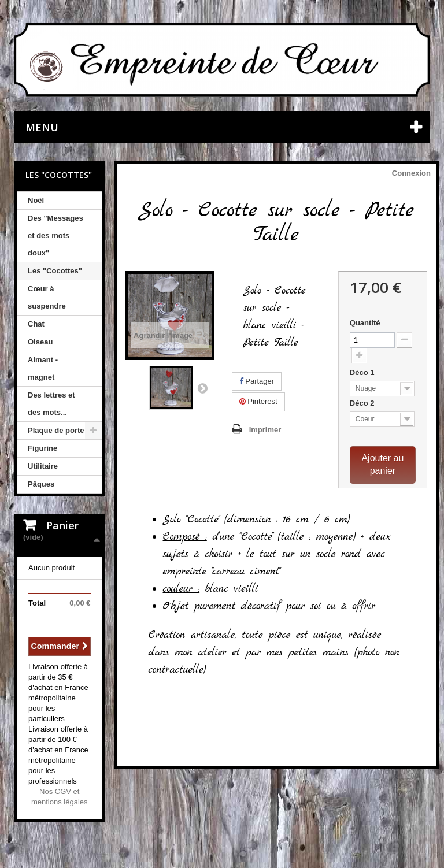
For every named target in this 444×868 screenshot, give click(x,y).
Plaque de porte (56, 430)
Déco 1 (363, 372)
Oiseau (40, 342)
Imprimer (265, 430)
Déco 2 (363, 403)
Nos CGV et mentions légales (60, 797)
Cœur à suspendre (47, 297)
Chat (36, 324)
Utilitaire (43, 466)
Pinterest (258, 401)
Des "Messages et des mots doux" (55, 235)
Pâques (41, 484)
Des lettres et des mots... (51, 404)
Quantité (365, 323)
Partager (257, 381)
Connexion (411, 173)
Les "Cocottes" (55, 271)
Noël (36, 200)
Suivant (202, 388)
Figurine (42, 448)
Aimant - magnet (43, 368)
